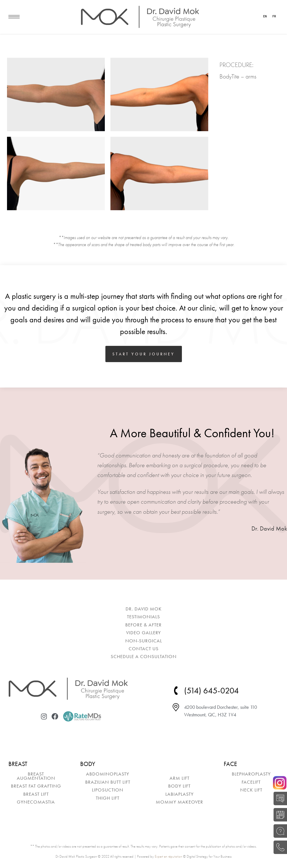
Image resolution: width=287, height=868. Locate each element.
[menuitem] (143, 609)
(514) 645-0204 (279, 847)
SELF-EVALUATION (279, 798)
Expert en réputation (168, 856)
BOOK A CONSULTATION (279, 815)
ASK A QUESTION (279, 831)
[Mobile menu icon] (14, 17)
